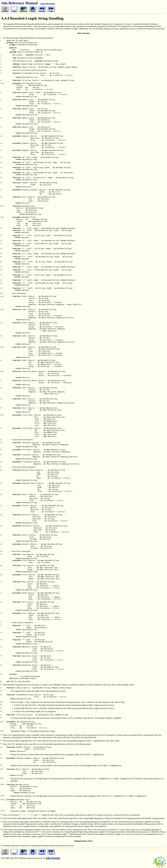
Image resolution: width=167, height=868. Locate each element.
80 (1, 665)
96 (1, 747)
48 (1, 388)
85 (1, 691)
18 (1, 136)
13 (1, 93)
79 (1, 656)
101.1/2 (2, 785)
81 (1, 674)
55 (1, 455)
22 (1, 162)
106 (1, 845)
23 (1, 168)
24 (1, 173)
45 (1, 336)
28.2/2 (2, 217)
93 (1, 735)
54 (1, 450)
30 (1, 236)
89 (1, 708)
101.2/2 (2, 796)
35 (1, 257)
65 (1, 544)
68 (1, 566)
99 (1, 765)
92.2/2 (2, 731)
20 (1, 150)
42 (1, 288)
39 (1, 275)
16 (1, 118)
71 (1, 593)
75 (1, 626)
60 (1, 494)
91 (1, 715)
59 (1, 483)
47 (1, 381)
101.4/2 (2, 811)
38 (1, 270)
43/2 (2, 293)
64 (1, 535)
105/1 (2, 829)
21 (1, 157)
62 (1, 515)
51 (1, 428)
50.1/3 (2, 415)
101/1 (2, 778)
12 (1, 80)
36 (1, 262)
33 (1, 249)
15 (1, 109)
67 (1, 554)
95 (1, 744)
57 (1, 467)
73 (1, 613)
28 (1, 197)
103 (1, 818)
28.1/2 (2, 206)
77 (1, 640)
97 (1, 754)
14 (1, 100)
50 (1, 408)
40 (1, 280)
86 (1, 695)
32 (1, 244)
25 (1, 178)
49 (1, 399)
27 (1, 190)
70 (1, 582)
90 (1, 711)
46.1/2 (2, 371)
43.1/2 (2, 296)
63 (1, 526)
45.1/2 (2, 347)
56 (1, 462)
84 (1, 688)
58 (1, 470)
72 (1, 602)
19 (1, 143)
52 (1, 439)
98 (1, 758)
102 (1, 815)
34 (1, 254)
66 (1, 551)
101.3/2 (2, 800)
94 (1, 740)
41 (1, 283)
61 (1, 506)
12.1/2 (2, 83)
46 (1, 360)
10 (1, 70)
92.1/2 (2, 722)
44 (1, 323)
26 (1, 183)
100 (1, 769)
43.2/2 (2, 310)
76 (1, 633)
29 (1, 228)
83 (1, 684)
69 (1, 575)
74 (1, 622)
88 (1, 705)
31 (1, 241)
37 (1, 267)
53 (1, 443)
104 (1, 822)
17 (1, 127)
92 (1, 718)
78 (1, 647)
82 (1, 681)
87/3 (2, 702)
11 (1, 73)
